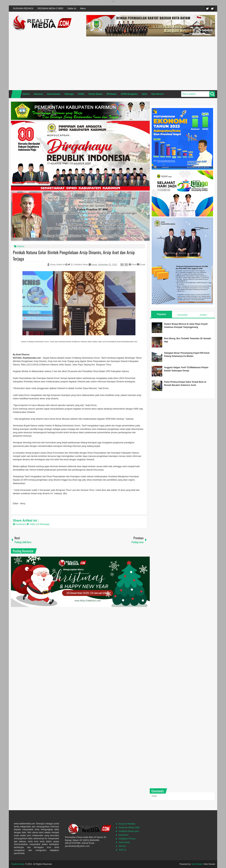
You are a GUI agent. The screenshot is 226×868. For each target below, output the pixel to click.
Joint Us (122, 850)
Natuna (21, 246)
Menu (83, 8)
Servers (122, 846)
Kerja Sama (124, 842)
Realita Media (18, 864)
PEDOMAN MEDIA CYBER (50, 8)
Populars (161, 314)
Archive (203, 315)
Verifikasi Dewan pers (129, 831)
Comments (182, 315)
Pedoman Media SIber (129, 828)
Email (141, 265)
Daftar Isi (72, 8)
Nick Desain (197, 864)
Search (212, 94)
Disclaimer (124, 835)
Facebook (212, 9)
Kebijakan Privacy (127, 839)
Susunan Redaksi (127, 824)
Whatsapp (43, 524)
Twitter (207, 9)
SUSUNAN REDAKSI (23, 8)
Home (16, 94)
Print (132, 265)
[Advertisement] (151, 63)
